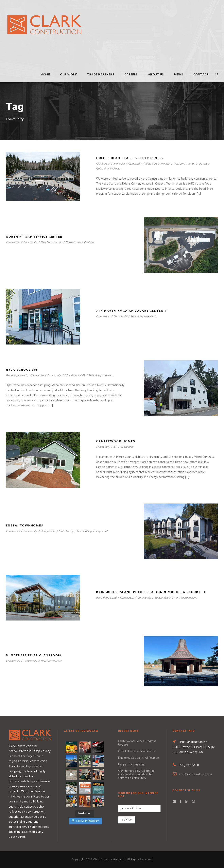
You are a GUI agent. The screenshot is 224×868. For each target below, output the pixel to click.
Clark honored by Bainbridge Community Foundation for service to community (136, 775)
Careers (131, 75)
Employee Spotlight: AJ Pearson (139, 758)
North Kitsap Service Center (34, 237)
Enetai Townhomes (25, 526)
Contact (201, 75)
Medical (165, 164)
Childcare (102, 164)
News (179, 75)
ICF (115, 447)
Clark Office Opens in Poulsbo (137, 751)
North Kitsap (73, 242)
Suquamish (102, 531)
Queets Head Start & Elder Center (130, 158)
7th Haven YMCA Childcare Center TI (132, 311)
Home (45, 75)
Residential (127, 447)
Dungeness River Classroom (34, 656)
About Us (156, 75)
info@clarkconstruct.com (196, 774)
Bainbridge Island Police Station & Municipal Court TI (151, 592)
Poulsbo (89, 242)
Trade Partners (101, 75)
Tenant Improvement (143, 316)
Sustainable (161, 598)
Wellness (115, 169)
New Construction (184, 164)
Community (135, 164)
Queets (203, 164)
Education (70, 375)
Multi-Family (66, 531)
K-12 (83, 375)
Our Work (69, 75)
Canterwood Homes (116, 441)
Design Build (48, 531)
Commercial (118, 164)
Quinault (101, 169)
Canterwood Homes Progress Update (137, 743)
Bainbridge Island (16, 375)
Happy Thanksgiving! (131, 764)
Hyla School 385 (22, 370)
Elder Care (151, 164)
